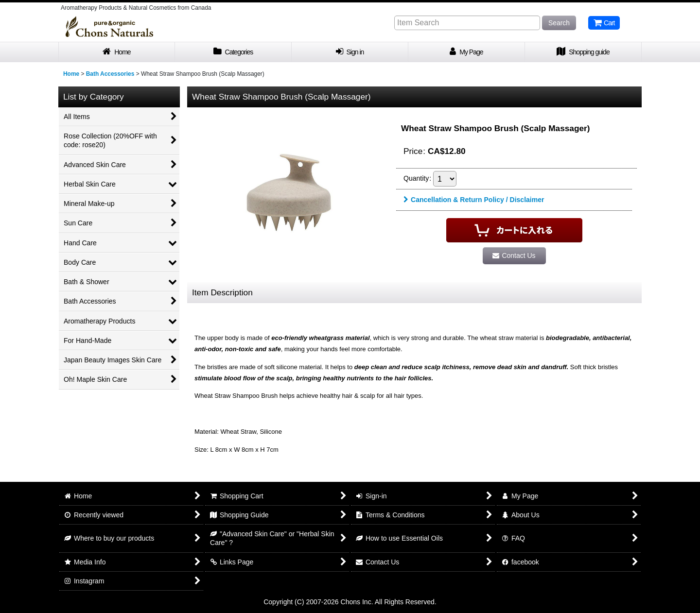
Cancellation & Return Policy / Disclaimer (474, 200)
